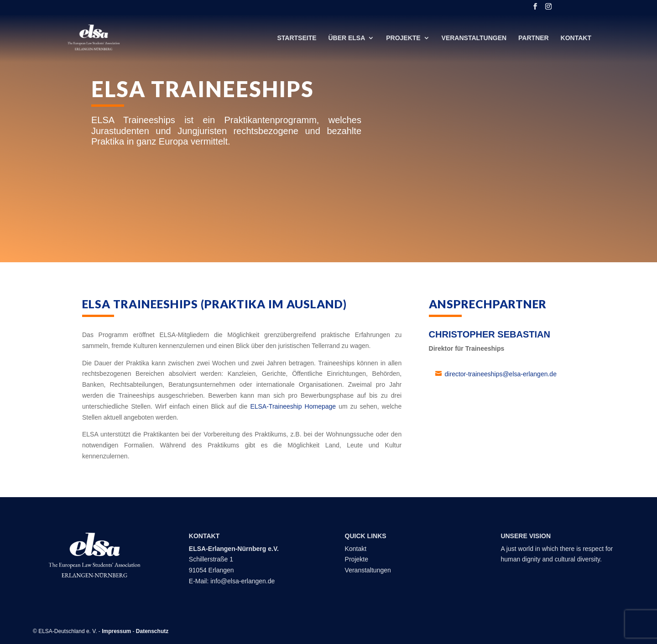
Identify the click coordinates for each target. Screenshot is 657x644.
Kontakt (576, 38)
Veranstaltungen (474, 38)
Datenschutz (152, 631)
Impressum (116, 631)
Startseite (297, 38)
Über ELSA (347, 38)
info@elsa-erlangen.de (242, 581)
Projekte (403, 38)
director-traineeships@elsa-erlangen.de (501, 374)
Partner (534, 38)
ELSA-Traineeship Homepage (293, 406)
